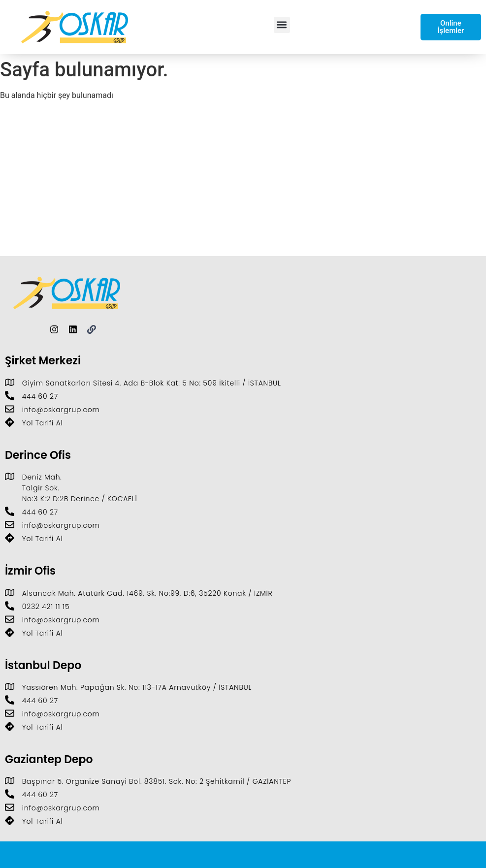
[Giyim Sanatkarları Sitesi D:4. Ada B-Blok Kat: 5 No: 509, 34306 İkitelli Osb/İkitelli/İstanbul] (243, 182)
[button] (282, 25)
